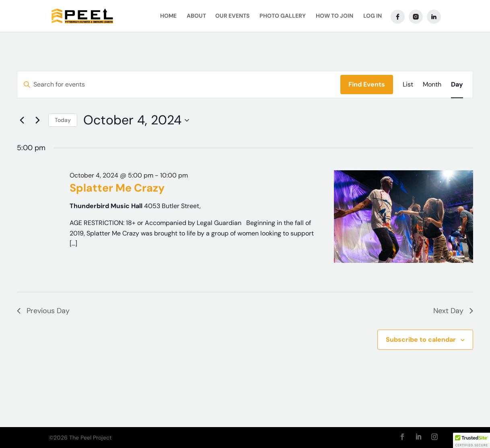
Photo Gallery (283, 17)
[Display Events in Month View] (432, 85)
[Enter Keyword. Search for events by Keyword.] (179, 85)
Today (63, 120)
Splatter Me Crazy (117, 188)
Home (168, 17)
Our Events (232, 17)
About (196, 17)
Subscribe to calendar (421, 340)
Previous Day (43, 311)
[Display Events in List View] (408, 85)
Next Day (453, 311)
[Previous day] (22, 120)
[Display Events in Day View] (457, 85)
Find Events (367, 84)
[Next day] (37, 120)
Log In (373, 17)
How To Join (335, 17)
